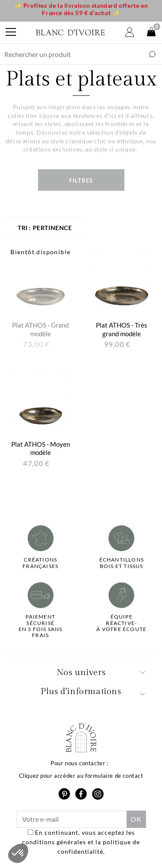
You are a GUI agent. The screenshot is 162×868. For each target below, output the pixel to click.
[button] (18, 853)
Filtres (81, 180)
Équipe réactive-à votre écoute (121, 623)
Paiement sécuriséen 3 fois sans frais (41, 626)
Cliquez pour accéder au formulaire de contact (81, 776)
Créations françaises (40, 563)
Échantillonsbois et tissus (122, 563)
